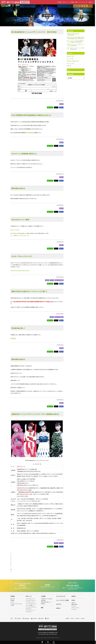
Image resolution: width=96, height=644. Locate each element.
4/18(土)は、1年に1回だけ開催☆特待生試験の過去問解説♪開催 (76, 38)
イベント (51, 280)
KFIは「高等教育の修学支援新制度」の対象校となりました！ (31, 115)
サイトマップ (74, 606)
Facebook (18, 618)
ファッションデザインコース (31, 604)
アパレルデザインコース (30, 599)
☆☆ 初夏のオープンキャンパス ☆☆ (20, 235)
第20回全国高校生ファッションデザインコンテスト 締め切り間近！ (34, 32)
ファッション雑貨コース (30, 605)
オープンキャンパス (83, 2)
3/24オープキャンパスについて (22, 256)
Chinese (77, 618)
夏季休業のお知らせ (18, 188)
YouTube (34, 618)
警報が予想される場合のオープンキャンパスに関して (29, 291)
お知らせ (48, 15)
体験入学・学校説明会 (59, 280)
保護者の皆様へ (75, 604)
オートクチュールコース (30, 602)
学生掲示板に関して (18, 328)
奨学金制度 (43, 600)
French (72, 618)
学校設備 (12, 600)
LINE (47, 618)
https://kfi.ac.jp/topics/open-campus (20, 270)
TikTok (41, 618)
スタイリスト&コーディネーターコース (30, 609)
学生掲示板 (13, 338)
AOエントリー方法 (15, 230)
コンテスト (61, 543)
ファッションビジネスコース (31, 607)
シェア (56, 107)
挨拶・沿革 (13, 599)
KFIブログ (59, 604)
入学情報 (72, 2)
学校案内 (59, 2)
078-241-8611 (73, 585)
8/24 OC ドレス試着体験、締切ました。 (24, 154)
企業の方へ (74, 603)
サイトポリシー (74, 609)
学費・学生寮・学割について (46, 602)
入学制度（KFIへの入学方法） (47, 599)
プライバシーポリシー (76, 608)
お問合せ (91, 2)
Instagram (26, 618)
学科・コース (66, 2)
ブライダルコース (29, 612)
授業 (69, 66)
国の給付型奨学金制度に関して (74, 34)
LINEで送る (50, 107)
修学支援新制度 (30, 133)
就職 (76, 2)
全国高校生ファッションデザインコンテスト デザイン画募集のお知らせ (35, 414)
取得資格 (43, 604)
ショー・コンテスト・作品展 (62, 600)
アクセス (90, 6)
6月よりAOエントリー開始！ (21, 220)
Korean (83, 618)
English (67, 618)
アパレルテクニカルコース (31, 600)
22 (11, 569)
